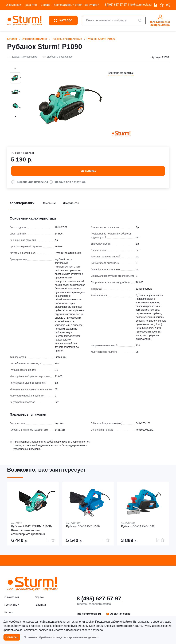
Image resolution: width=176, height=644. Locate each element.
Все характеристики (121, 73)
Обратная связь (118, 614)
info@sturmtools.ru (140, 5)
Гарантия (31, 5)
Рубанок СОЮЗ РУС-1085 (138, 526)
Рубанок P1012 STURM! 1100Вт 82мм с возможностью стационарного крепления (32, 530)
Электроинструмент (34, 39)
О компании (13, 5)
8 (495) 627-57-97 (116, 5)
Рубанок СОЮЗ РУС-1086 (83, 526)
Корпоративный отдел (68, 5)
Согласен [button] (12, 637)
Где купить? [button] (88, 171)
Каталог (12, 39)
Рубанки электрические (67, 39)
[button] (30, 182)
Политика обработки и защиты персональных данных (61, 637)
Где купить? (91, 5)
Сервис (45, 5)
